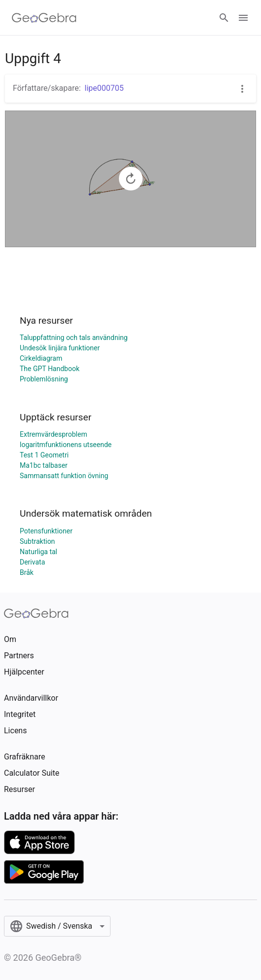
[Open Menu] (243, 18)
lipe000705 (104, 88)
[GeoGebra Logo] (44, 18)
